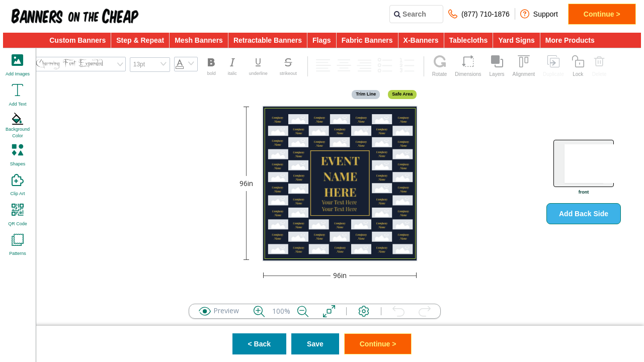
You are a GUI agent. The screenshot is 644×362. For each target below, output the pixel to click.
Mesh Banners (199, 40)
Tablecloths (469, 40)
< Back (260, 344)
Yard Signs (516, 40)
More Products (570, 40)
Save (315, 344)
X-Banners (421, 40)
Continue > (602, 14)
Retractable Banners (268, 40)
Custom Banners (77, 40)
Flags (322, 40)
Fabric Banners (367, 40)
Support (539, 14)
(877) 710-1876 (479, 14)
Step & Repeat (140, 40)
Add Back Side (584, 214)
